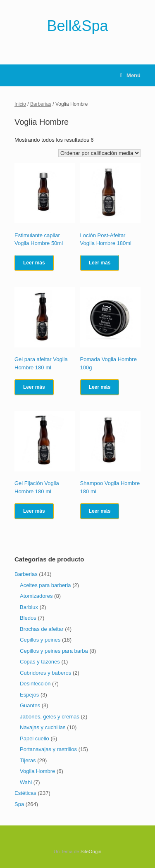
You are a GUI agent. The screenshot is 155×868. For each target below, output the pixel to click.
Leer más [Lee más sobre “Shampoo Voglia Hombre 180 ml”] (100, 511)
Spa (19, 804)
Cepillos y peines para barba (54, 651)
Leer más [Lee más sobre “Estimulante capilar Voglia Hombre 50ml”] (34, 263)
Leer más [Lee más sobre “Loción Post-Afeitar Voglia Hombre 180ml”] (100, 263)
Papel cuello (35, 738)
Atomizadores (36, 596)
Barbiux (29, 607)
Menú (130, 75)
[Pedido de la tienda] (99, 153)
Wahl (26, 782)
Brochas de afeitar (42, 629)
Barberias (41, 104)
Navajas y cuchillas (43, 727)
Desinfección (35, 684)
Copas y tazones (40, 662)
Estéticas (25, 793)
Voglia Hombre (37, 771)
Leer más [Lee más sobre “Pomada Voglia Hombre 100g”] (100, 387)
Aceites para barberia (45, 585)
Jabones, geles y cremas (50, 717)
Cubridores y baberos (45, 673)
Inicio (20, 104)
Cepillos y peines (40, 640)
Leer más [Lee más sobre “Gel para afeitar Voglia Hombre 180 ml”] (34, 387)
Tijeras (28, 760)
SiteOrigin (91, 851)
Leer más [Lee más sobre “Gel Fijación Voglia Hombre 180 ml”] (34, 511)
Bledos (28, 618)
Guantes (30, 705)
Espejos (29, 695)
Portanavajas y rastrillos (48, 749)
